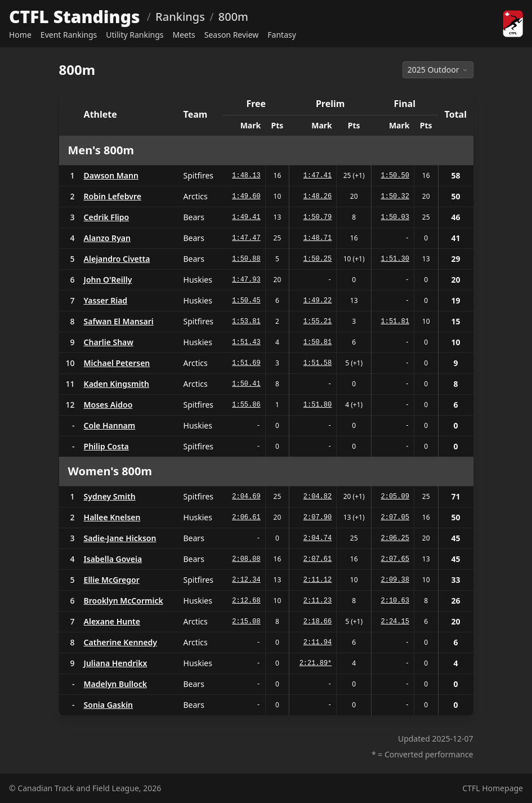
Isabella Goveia (113, 559)
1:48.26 (318, 197)
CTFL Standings (74, 17)
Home (20, 35)
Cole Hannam (110, 425)
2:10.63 (395, 601)
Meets (184, 35)
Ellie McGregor (112, 580)
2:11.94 (318, 643)
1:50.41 (246, 384)
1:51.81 (395, 322)
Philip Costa (106, 446)
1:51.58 (318, 363)
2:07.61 (318, 559)
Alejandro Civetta (117, 259)
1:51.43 (246, 342)
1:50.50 (395, 176)
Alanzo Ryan (107, 238)
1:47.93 (246, 280)
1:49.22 (318, 301)
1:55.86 (246, 405)
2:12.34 (246, 580)
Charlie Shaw (109, 342)
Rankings (180, 17)
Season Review (232, 35)
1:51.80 (318, 405)
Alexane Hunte (112, 621)
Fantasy (282, 35)
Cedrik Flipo (107, 217)
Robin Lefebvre (113, 196)
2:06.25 (395, 538)
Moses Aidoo (108, 405)
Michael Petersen (117, 363)
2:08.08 (246, 559)
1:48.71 (318, 238)
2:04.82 (318, 497)
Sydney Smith (110, 496)
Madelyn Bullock (115, 684)
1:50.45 (246, 301)
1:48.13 (246, 176)
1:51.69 (246, 363)
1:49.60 (246, 197)
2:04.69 (246, 497)
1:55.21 (318, 322)
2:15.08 (246, 622)
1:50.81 (318, 342)
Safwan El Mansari (119, 321)
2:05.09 (395, 497)
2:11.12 (318, 580)
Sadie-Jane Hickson (120, 538)
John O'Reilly (108, 280)
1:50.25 (318, 259)
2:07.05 (395, 518)
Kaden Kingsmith (117, 384)
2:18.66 (318, 622)
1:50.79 (318, 217)
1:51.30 (395, 259)
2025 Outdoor (438, 70)
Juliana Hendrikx (116, 663)
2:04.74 (318, 538)
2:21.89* (316, 663)
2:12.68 (246, 601)
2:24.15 (395, 622)
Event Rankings (69, 35)
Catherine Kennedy (120, 642)
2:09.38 (395, 580)
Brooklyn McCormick (124, 601)
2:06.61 (246, 518)
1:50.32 (395, 197)
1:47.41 (318, 176)
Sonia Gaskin (108, 705)
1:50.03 (395, 217)
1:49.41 (246, 217)
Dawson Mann (111, 175)
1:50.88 (246, 259)
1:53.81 (246, 322)
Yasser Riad (106, 300)
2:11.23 (318, 601)
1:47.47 (246, 238)
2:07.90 (318, 518)
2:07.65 (395, 559)
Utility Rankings (135, 35)
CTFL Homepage (493, 788)
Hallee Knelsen (112, 517)
